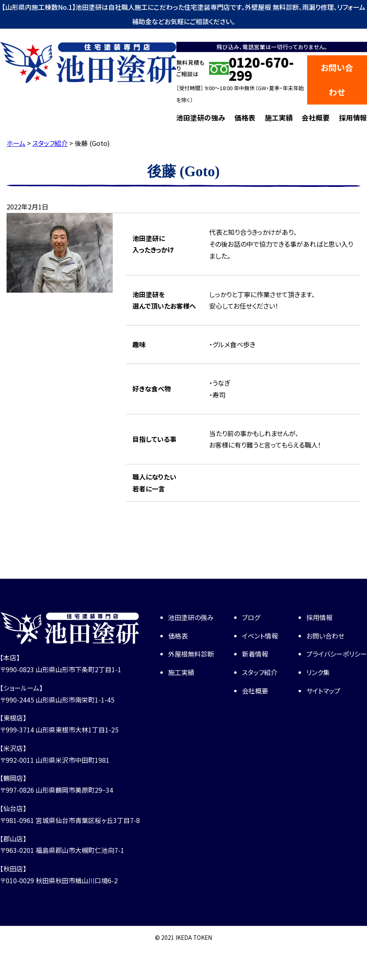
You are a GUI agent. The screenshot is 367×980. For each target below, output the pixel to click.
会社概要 (316, 118)
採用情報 (353, 118)
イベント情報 (260, 636)
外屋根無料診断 (191, 654)
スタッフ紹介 (260, 672)
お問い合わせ (337, 80)
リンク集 (318, 672)
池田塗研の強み (201, 118)
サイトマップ (323, 691)
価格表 (245, 118)
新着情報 (255, 654)
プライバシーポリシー (337, 654)
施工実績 (279, 118)
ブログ (251, 617)
